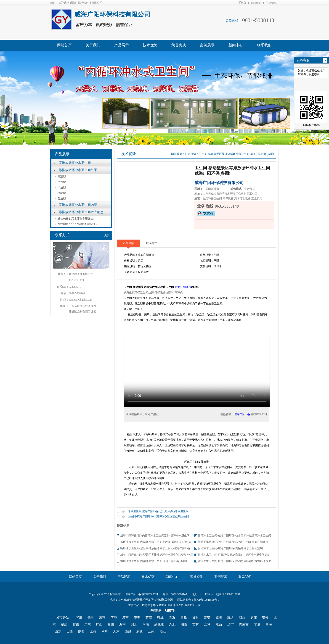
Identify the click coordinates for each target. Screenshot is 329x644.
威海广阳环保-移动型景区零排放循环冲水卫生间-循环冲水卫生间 (157, 556)
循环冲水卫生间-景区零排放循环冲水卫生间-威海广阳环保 (155, 548)
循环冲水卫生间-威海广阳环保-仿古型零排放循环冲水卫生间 (234, 536)
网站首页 (64, 45)
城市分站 (63, 618)
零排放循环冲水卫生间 (75, 163)
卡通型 (62, 187)
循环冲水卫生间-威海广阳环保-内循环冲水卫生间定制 (230, 548)
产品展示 (122, 45)
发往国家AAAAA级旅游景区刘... (77, 224)
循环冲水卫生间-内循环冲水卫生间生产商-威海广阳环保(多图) (156, 543)
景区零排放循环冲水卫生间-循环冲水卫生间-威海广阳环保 (233, 542)
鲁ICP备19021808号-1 (207, 600)
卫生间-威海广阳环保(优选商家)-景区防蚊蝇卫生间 (158, 516)
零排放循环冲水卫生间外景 (78, 170)
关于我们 (93, 45)
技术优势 (150, 45)
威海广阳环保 (183, 287)
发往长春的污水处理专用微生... (76, 219)
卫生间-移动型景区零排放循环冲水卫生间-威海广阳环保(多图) (236, 154)
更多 (107, 235)
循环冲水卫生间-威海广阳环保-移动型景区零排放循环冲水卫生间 (234, 562)
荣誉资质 (179, 45)
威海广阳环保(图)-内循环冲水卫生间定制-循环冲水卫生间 (155, 536)
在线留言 (256, 3)
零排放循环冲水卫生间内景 (78, 205)
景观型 (62, 177)
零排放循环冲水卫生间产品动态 (81, 212)
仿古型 (62, 182)
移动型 (62, 193)
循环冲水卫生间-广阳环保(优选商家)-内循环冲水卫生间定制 (234, 555)
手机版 (242, 3)
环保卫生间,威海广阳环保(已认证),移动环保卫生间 (158, 511)
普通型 (62, 198)
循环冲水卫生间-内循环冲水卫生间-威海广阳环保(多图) (154, 561)
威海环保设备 (157, 293)
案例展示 (207, 45)
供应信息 (271, 3)
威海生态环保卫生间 (136, 293)
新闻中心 (236, 45)
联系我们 (264, 45)
